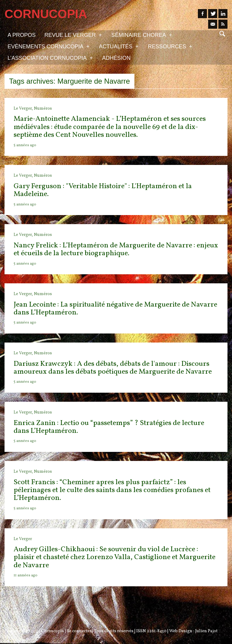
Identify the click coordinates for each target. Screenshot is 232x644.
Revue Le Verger (73, 35)
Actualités (119, 46)
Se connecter (79, 631)
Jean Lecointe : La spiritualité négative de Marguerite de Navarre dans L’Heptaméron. (115, 309)
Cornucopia (53, 631)
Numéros (43, 109)
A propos (22, 35)
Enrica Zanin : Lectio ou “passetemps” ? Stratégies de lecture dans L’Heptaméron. (109, 427)
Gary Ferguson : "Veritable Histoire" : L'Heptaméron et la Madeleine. (103, 190)
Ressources (170, 46)
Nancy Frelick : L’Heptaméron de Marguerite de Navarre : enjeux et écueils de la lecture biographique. (116, 250)
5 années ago (25, 145)
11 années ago (26, 575)
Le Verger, (24, 109)
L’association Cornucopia (50, 58)
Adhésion (116, 58)
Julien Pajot (206, 631)
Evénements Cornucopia (48, 46)
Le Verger (23, 539)
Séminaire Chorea (142, 35)
